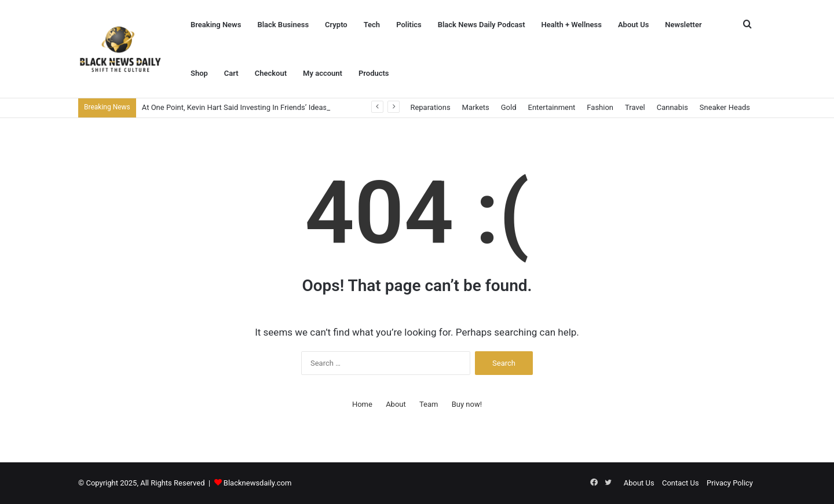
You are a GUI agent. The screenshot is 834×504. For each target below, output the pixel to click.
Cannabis (672, 107)
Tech (372, 25)
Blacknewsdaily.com (258, 483)
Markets (476, 107)
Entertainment (552, 107)
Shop (199, 73)
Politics (409, 25)
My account (323, 73)
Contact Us (681, 483)
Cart (231, 73)
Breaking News (216, 25)
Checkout (271, 73)
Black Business (283, 25)
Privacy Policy (730, 483)
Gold (509, 107)
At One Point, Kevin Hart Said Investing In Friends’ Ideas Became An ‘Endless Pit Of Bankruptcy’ (300, 107)
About (396, 404)
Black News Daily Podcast (482, 25)
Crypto (336, 25)
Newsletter (683, 25)
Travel (635, 107)
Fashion (600, 107)
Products (374, 73)
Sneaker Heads (725, 107)
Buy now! (467, 404)
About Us (633, 25)
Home (362, 404)
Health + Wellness (572, 25)
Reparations (430, 107)
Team (429, 404)
